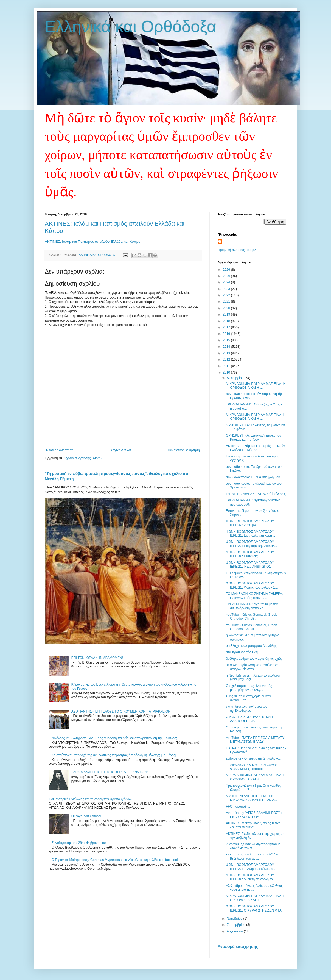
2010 (227, 372)
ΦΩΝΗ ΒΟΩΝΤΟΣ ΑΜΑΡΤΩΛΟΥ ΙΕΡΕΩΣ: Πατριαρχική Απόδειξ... (251, 544)
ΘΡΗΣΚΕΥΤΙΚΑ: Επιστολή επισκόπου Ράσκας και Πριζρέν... (254, 437)
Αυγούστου (235, 931)
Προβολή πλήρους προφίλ (237, 250)
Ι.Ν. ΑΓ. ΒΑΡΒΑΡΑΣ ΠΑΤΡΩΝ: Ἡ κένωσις (256, 494)
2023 (227, 289)
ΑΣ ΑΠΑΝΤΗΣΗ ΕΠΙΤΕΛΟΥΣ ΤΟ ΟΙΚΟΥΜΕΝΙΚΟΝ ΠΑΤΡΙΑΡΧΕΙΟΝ (121, 711)
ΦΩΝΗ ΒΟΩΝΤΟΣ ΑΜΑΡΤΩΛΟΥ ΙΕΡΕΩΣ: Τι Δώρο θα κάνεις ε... (251, 867)
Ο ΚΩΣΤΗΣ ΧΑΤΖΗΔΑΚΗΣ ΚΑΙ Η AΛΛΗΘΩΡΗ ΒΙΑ (250, 719)
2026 (227, 270)
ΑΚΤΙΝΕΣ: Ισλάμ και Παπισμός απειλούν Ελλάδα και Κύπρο (92, 241)
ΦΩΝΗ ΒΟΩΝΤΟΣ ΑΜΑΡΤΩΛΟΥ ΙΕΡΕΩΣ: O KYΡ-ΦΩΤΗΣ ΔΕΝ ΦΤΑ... (255, 908)
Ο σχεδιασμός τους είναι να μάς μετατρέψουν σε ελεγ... (249, 688)
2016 (227, 334)
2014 (227, 347)
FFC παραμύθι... (238, 807)
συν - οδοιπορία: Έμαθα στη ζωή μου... (254, 477)
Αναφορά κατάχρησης (238, 946)
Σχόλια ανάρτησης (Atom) (83, 458)
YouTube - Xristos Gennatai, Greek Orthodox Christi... (251, 617)
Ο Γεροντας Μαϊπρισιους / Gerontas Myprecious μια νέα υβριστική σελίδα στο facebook (115, 860)
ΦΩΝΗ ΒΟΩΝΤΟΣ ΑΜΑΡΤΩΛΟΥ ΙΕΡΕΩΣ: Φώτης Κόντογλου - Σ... (252, 585)
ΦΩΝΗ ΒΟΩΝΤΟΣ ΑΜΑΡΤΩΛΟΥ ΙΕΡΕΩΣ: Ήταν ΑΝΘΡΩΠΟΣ (250, 565)
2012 (227, 360)
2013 (227, 353)
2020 (227, 308)
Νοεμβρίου (235, 918)
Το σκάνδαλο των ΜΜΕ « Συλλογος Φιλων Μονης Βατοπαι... (252, 767)
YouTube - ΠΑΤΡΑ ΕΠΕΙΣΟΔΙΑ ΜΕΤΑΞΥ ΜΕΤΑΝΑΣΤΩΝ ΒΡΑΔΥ (255, 740)
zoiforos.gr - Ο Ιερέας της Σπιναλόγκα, (254, 758)
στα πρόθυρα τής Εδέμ (243, 652)
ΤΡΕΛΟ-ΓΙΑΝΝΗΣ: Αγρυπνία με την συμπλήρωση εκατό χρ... (252, 606)
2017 (227, 327)
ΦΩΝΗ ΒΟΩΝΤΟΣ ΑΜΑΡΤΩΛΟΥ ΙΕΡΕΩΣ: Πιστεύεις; (250, 554)
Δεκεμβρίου (236, 378)
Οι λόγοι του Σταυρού (87, 816)
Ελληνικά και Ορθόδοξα (131, 27)
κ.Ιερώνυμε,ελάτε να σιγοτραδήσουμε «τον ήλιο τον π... (253, 846)
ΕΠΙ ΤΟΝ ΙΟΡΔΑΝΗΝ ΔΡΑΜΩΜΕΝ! (97, 658)
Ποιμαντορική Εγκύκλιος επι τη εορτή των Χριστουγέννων (91, 799)
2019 (227, 314)
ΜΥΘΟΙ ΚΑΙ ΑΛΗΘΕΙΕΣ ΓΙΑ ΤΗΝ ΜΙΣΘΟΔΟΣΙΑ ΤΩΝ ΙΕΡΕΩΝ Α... (251, 798)
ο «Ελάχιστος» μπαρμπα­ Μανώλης (251, 646)
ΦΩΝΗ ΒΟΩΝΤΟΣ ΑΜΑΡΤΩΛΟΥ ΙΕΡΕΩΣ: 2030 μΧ (250, 523)
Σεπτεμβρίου (236, 925)
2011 (227, 366)
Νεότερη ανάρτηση (60, 450)
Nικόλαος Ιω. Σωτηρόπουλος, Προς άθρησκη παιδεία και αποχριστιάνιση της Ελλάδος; (114, 738)
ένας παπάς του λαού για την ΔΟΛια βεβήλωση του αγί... (252, 856)
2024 (227, 282)
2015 (227, 340)
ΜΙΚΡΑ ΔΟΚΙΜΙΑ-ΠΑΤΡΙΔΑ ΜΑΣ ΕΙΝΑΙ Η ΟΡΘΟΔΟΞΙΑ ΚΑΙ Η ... (256, 386)
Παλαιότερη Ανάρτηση (184, 450)
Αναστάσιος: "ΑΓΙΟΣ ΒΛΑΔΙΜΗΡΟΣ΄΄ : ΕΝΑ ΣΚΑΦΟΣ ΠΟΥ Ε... (254, 815)
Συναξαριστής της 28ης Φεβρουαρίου (79, 843)
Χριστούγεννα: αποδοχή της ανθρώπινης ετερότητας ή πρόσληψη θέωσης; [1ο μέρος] (114, 755)
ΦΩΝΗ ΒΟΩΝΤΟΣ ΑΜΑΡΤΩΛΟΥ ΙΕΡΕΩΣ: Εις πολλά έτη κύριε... (250, 534)
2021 (227, 302)
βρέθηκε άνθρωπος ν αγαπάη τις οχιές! (254, 659)
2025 (227, 276)
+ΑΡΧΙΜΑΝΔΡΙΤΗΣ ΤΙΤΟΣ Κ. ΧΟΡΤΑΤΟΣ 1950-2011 (110, 772)
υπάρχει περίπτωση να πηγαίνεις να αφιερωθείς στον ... (252, 667)
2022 (227, 295)
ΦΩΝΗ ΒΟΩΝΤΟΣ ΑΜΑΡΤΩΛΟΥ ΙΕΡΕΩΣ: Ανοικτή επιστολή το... (251, 877)
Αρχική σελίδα (121, 450)
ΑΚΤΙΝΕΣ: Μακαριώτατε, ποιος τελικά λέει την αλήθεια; (253, 825)
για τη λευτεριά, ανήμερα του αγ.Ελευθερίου (247, 708)
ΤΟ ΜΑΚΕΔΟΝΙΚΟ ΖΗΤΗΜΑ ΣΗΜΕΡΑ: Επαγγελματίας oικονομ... (254, 596)
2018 (227, 321)
